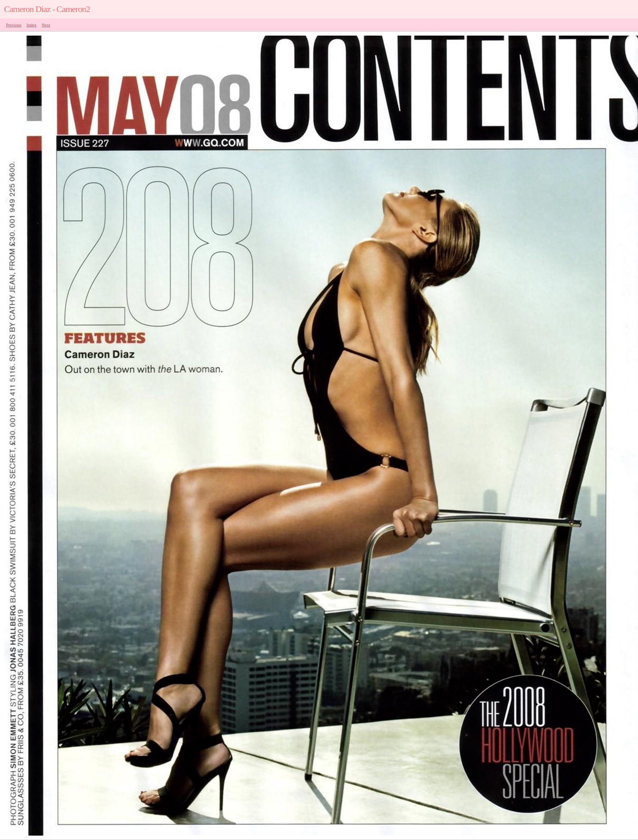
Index (31, 25)
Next (46, 25)
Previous (14, 25)
